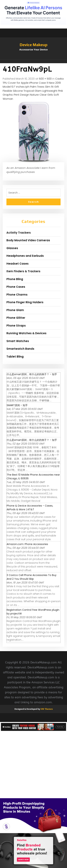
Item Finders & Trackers (23, 271)
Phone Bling (15, 279)
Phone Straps (16, 326)
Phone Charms (17, 295)
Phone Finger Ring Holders (25, 302)
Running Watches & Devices (26, 333)
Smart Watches (18, 341)
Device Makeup (33, 45)
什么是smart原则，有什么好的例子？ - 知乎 (32, 374)
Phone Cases (16, 287)
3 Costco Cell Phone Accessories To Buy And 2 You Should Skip (32, 577)
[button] (33, 61)
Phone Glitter (16, 318)
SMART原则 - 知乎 (17, 405)
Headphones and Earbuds (25, 256)
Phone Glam (15, 310)
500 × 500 (45, 79)
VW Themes (46, 709)
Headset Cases (18, 264)
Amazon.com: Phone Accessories (27, 544)
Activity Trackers (19, 233)
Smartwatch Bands (20, 349)
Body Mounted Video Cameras (28, 240)
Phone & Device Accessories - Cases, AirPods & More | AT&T (30, 508)
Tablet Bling (15, 357)
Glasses (12, 248)
